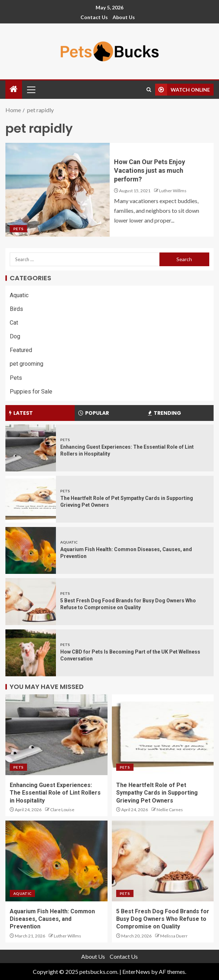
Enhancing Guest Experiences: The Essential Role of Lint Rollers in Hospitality (55, 793)
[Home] (14, 89)
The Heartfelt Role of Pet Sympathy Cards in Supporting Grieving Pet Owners (157, 793)
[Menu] (31, 89)
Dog (15, 336)
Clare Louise (62, 810)
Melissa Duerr (174, 936)
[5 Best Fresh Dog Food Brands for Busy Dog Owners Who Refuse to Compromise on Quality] (31, 602)
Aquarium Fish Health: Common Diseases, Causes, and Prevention (52, 919)
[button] (31, 89)
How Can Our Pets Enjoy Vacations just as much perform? (150, 170)
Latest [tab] (21, 413)
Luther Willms (173, 191)
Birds (16, 309)
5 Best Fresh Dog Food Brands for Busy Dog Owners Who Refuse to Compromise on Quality (163, 919)
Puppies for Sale (31, 392)
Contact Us (94, 17)
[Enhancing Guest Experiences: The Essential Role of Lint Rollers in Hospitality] (31, 448)
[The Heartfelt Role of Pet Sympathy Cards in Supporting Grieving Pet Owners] (31, 499)
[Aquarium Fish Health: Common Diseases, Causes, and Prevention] (31, 550)
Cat (14, 323)
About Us (124, 17)
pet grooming (27, 364)
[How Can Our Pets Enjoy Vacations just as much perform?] (58, 190)
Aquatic (19, 295)
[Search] (149, 90)
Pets (18, 229)
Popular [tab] (94, 413)
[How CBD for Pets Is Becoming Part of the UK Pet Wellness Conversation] (31, 653)
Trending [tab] (165, 413)
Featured (21, 350)
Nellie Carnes (170, 810)
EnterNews (136, 972)
